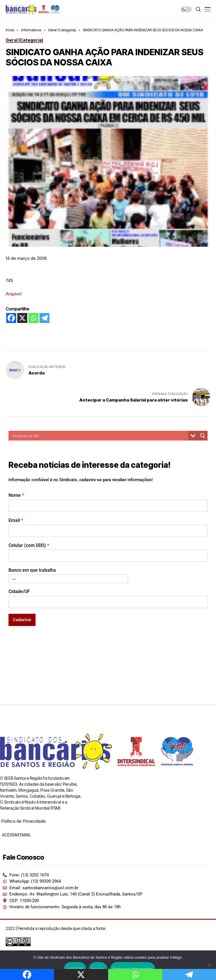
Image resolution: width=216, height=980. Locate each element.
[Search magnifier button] (203, 436)
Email (16, 520)
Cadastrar (22, 620)
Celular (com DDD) (29, 545)
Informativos (31, 30)
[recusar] (209, 965)
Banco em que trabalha (32, 570)
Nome (16, 495)
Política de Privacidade (23, 821)
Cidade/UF (19, 591)
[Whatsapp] (33, 318)
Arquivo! (14, 294)
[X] (22, 318)
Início (10, 30)
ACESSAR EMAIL (16, 835)
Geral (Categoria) (62, 30)
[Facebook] (11, 318)
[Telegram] (44, 318)
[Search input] (100, 436)
